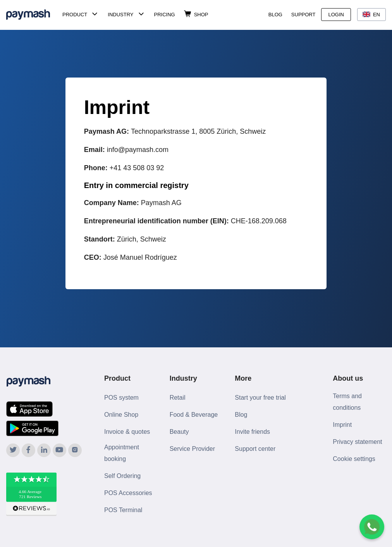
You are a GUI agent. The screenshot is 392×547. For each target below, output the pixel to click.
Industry (120, 15)
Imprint (342, 425)
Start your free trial (260, 398)
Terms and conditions (347, 402)
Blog (275, 15)
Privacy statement (357, 442)
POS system (121, 398)
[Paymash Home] (33, 15)
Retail (178, 398)
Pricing (165, 15)
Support (303, 15)
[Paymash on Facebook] (28, 450)
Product (75, 15)
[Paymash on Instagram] (75, 450)
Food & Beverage (194, 415)
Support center (255, 449)
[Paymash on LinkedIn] (44, 450)
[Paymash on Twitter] (13, 450)
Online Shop (121, 415)
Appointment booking (122, 453)
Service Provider (192, 449)
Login (336, 15)
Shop (201, 15)
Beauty (179, 432)
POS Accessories (128, 493)
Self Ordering (122, 476)
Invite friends (252, 432)
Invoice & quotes (127, 432)
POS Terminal (123, 510)
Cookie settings (354, 459)
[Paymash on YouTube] (59, 450)
